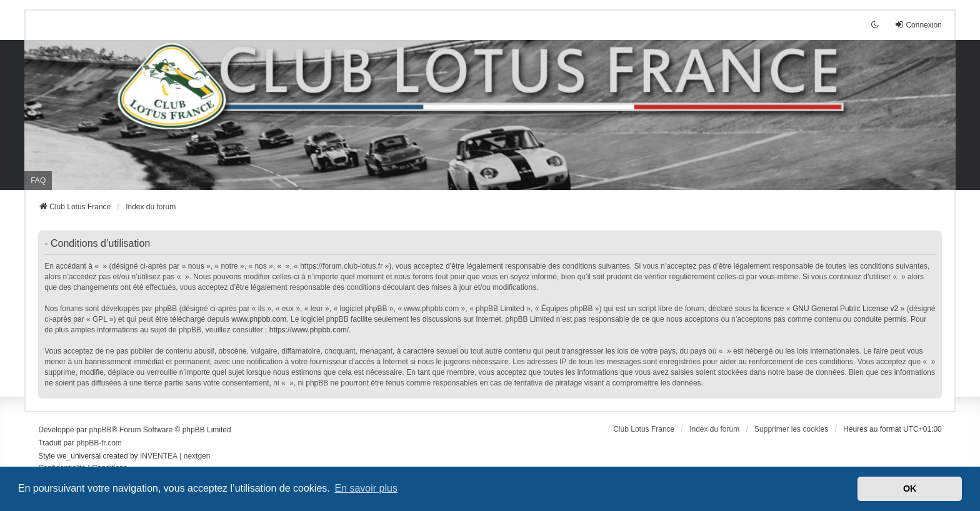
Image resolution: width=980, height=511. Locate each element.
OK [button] (910, 489)
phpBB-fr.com (99, 443)
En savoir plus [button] (366, 488)
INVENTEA (159, 456)
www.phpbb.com (259, 319)
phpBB (101, 430)
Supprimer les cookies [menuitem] (791, 429)
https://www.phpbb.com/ (309, 330)
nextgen (197, 456)
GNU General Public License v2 (845, 309)
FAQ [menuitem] (38, 181)
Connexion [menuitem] (918, 25)
